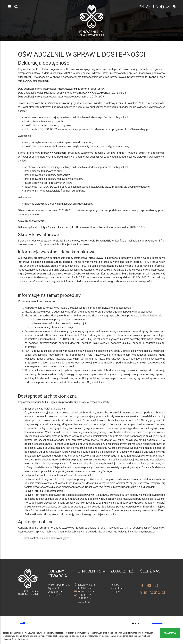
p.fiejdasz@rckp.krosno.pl (58, 262)
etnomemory (47, 528)
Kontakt (115, 585)
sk (149, 7)
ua (156, 7)
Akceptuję (170, 633)
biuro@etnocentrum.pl (136, 274)
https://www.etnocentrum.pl (58, 153)
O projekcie (116, 592)
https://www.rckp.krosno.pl (143, 77)
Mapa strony (117, 588)
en (142, 7)
